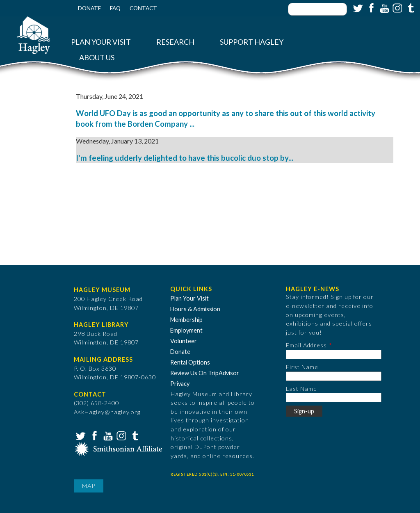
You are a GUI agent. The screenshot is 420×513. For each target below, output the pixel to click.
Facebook (370, 7)
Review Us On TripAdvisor (205, 373)
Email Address (306, 345)
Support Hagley (252, 42)
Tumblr (410, 7)
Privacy (180, 384)
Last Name (301, 389)
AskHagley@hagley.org (107, 412)
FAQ (115, 8)
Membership (186, 320)
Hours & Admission (195, 309)
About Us (97, 58)
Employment (186, 330)
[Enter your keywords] (317, 9)
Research (175, 42)
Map (89, 486)
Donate (89, 8)
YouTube (383, 7)
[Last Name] (334, 398)
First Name (302, 367)
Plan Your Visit (101, 42)
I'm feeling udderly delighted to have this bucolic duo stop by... (185, 158)
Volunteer (184, 341)
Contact (143, 8)
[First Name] (334, 376)
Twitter (357, 7)
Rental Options (190, 362)
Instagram (397, 7)
